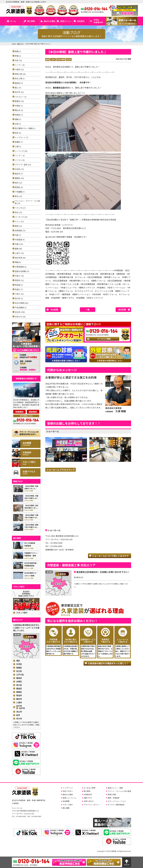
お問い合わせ (89, 801)
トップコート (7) (22, 137)
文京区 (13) (19, 169)
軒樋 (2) (18, 56)
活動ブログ (88, 798)
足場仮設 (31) (20, 230)
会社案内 (81, 21)
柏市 (18, 715)
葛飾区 (19, 692)
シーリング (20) (21, 151)
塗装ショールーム (69, 798)
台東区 (19, 682)
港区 (18, 661)
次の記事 (54, 310)
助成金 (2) (19, 285)
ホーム (13, 21)
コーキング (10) (21, 217)
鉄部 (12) (18, 226)
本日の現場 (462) (22, 303)
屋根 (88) (18, 249)
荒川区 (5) (19, 298)
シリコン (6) (20, 160)
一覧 (88, 310)
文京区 (19, 664)
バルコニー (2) (21, 97)
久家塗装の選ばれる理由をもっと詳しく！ (108, 663)
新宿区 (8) (19, 187)
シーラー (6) (20, 65)
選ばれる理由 (49, 21)
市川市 (19, 719)
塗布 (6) (18, 133)
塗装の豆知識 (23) (22, 271)
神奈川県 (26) (20, 74)
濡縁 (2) (18, 119)
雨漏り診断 (112, 794)
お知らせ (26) (20, 317)
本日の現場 (61, 59)
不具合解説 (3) (21, 307)
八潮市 (19, 702)
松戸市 (19, 706)
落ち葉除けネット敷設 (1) (25, 128)
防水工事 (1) (20, 78)
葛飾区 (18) (19, 178)
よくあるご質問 (89, 788)
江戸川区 (20, 675)
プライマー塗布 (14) (23, 165)
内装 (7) (18, 235)
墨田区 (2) (19, 83)
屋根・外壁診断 (114, 798)
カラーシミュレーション (117, 801)
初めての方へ (68, 791)
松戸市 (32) (19, 92)
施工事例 (31, 21)
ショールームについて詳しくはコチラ (110, 556)
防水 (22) (18, 212)
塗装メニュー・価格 (115, 788)
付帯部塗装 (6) (21, 267)
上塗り (53, 59)
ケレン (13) (19, 221)
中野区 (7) (19, 106)
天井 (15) (18, 60)
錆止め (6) (19, 110)
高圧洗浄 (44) (20, 258)
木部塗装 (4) (20, 240)
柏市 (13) (18, 183)
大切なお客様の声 (98, 21)
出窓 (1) (18, 124)
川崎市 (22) (19, 69)
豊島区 (19, 689)
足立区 (69, 59)
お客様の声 (88, 794)
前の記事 (122, 310)
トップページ (68, 788)
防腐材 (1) (19, 115)
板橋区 (19, 668)
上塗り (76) (19, 253)
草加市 (19, 695)
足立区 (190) (20, 312)
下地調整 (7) (20, 192)
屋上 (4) (18, 88)
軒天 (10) (18, 196)
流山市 (19, 712)
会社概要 (66, 801)
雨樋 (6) (18, 262)
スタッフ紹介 (22, 613)
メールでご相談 (104, 339)
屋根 (47, 59)
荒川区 (19, 685)
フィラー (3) (20, 155)
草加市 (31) (19, 280)
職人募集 (66, 808)
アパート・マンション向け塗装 (119, 791)
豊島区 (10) (19, 101)
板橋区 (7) (19, 142)
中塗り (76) (19, 276)
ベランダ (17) (20, 208)
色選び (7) (19, 289)
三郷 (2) (18, 146)
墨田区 (19, 678)
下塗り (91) (19, 294)
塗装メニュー (66, 21)
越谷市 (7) (19, 174)
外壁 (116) (19, 244)
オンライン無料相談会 (116, 805)
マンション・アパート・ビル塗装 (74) (27, 202)
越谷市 (19, 699)
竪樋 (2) (18, 51)
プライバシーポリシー (92, 805)
